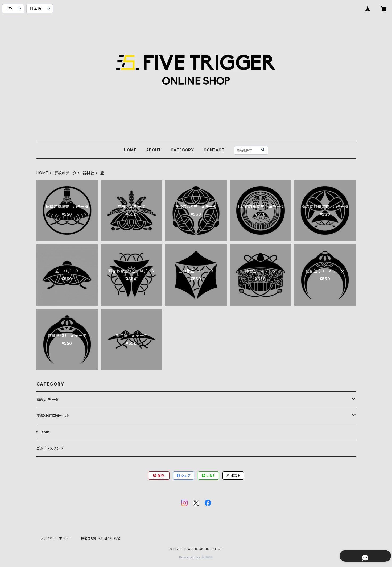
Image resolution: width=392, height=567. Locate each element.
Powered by (196, 557)
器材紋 (88, 173)
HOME (130, 150)
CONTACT (214, 150)
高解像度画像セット (53, 416)
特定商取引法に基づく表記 (101, 538)
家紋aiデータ (65, 173)
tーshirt (43, 432)
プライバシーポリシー (56, 538)
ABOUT (154, 150)
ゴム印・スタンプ (50, 448)
